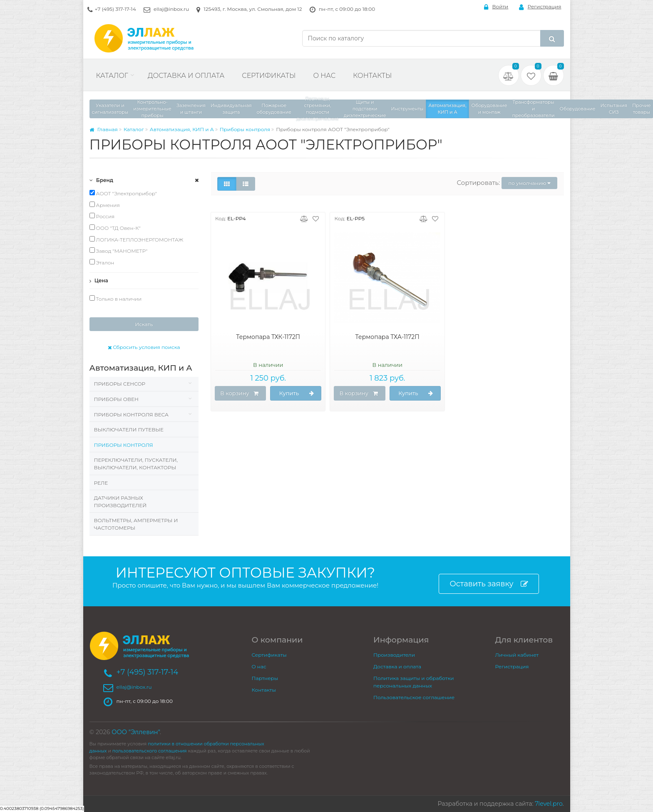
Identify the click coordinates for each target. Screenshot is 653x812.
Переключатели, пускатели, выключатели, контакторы (136, 464)
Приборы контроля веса (131, 415)
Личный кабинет (517, 655)
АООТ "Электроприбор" (123, 193)
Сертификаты (269, 76)
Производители (394, 655)
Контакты (372, 76)
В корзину (239, 394)
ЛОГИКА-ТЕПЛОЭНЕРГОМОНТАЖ (137, 239)
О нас (324, 76)
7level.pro (549, 804)
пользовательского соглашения (150, 751)
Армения (105, 205)
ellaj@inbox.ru (171, 9)
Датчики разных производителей (120, 502)
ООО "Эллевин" (136, 732)
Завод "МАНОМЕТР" (119, 251)
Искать (144, 324)
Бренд (102, 180)
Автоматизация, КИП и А (182, 129)
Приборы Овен (116, 399)
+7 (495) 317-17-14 (115, 9)
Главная (104, 129)
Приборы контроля (245, 129)
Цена (99, 280)
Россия (102, 216)
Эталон (102, 262)
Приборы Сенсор (120, 384)
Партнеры (265, 678)
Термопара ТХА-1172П (387, 337)
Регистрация (540, 7)
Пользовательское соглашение (414, 697)
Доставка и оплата (186, 76)
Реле (101, 483)
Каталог (112, 76)
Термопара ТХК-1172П (268, 337)
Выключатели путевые (129, 430)
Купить (297, 394)
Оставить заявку (489, 584)
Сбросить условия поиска (144, 347)
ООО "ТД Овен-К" (115, 228)
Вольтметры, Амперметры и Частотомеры (136, 524)
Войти (496, 7)
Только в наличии (116, 299)
